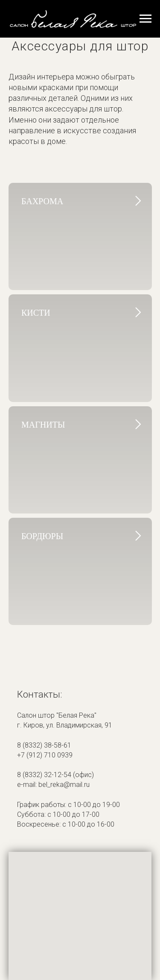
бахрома (42, 201)
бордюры (42, 536)
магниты (43, 425)
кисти (36, 313)
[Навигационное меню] (145, 19)
